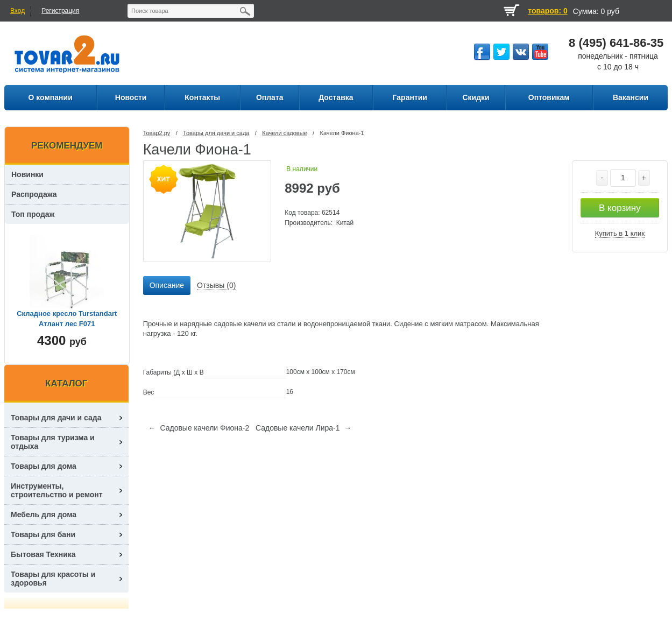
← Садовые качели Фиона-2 (199, 428)
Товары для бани (43, 534)
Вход (17, 11)
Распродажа (34, 194)
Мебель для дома (44, 515)
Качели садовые (284, 133)
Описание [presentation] (167, 285)
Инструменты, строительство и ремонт (57, 490)
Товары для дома (44, 466)
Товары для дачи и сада (216, 133)
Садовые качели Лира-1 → (303, 428)
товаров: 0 (547, 11)
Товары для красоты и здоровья (53, 579)
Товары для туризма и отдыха (53, 442)
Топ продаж (33, 214)
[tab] (167, 286)
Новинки (27, 174)
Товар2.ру (157, 133)
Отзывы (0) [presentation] (216, 285)
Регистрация (60, 11)
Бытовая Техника (43, 554)
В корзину (620, 208)
